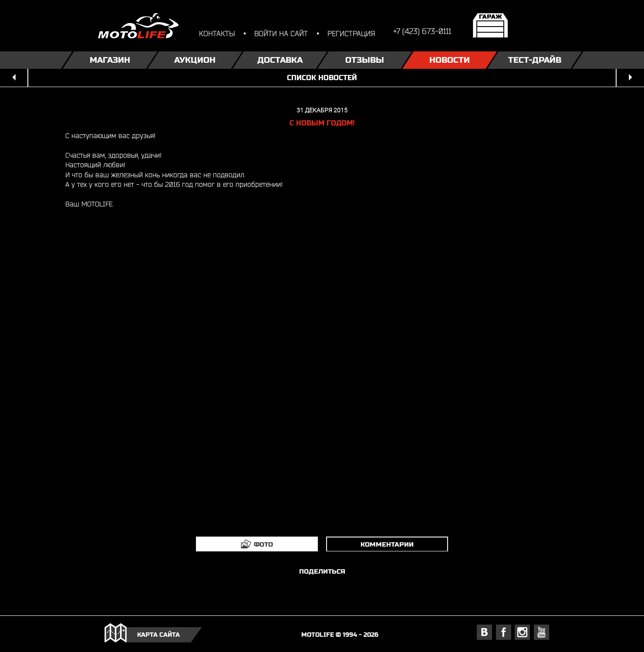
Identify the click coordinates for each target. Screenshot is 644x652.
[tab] (257, 544)
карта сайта (158, 635)
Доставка (280, 60)
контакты (217, 33)
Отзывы (365, 60)
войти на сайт (281, 33)
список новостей (322, 78)
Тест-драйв (534, 60)
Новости (450, 60)
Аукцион (195, 60)
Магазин (110, 60)
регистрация (351, 33)
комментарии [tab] (387, 544)
